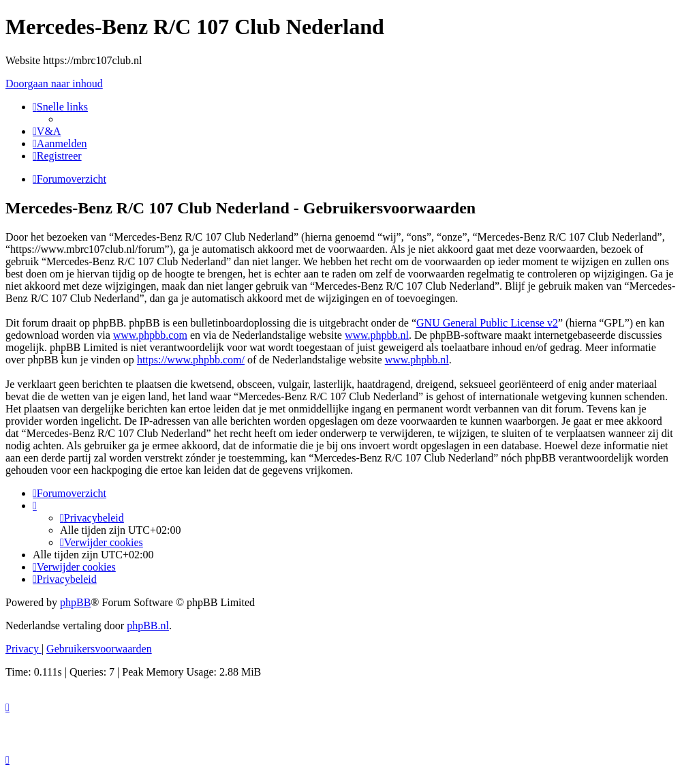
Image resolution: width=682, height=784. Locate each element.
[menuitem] (47, 131)
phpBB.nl (148, 625)
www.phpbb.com (150, 335)
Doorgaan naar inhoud (54, 84)
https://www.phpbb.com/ (191, 360)
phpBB (75, 602)
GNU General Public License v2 (487, 323)
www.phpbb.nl (377, 335)
